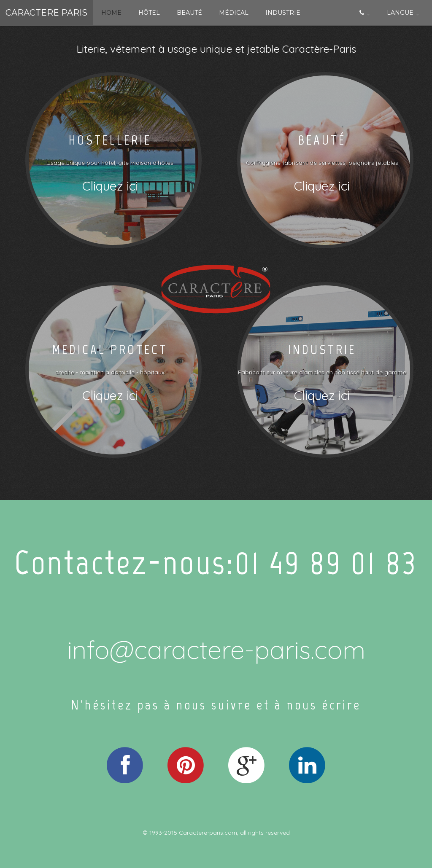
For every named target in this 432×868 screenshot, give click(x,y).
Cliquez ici (110, 186)
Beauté (189, 13)
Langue (403, 13)
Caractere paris (46, 13)
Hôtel (149, 13)
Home (111, 13)
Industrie (283, 13)
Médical (234, 13)
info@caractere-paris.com (216, 649)
